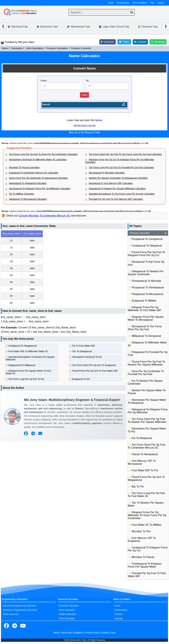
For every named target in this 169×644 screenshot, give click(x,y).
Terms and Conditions (72, 633)
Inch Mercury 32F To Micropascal (142, 462)
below (99, 120)
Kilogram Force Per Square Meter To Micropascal (146, 318)
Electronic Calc (47, 27)
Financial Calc (148, 27)
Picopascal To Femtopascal (148, 287)
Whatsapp (158, 42)
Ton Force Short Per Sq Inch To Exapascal (94, 365)
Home (5, 48)
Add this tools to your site (84, 125)
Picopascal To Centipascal (147, 239)
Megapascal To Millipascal (22, 365)
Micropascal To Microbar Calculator (107, 173)
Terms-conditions (140, 3)
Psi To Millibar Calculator (22, 194)
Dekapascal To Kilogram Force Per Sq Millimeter (148, 411)
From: (44, 81)
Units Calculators (34, 48)
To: (88, 81)
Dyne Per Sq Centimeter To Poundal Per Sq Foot (146, 373)
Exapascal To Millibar (144, 301)
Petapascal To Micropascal (147, 294)
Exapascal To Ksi (81, 379)
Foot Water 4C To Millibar (147, 525)
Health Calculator (68, 614)
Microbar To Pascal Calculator (24, 167)
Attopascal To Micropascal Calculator (28, 199)
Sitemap (119, 618)
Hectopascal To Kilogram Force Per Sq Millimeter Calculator (40, 189)
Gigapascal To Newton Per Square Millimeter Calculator (117, 189)
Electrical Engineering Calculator (20, 606)
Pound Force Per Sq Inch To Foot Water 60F (95, 371)
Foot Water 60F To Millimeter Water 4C (28, 351)
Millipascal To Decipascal (146, 336)
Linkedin (140, 42)
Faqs (113, 633)
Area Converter (11, 614)
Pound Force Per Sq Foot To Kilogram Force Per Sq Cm (146, 254)
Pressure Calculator (148, 233)
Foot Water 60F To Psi (145, 470)
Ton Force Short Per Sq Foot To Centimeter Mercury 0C (147, 446)
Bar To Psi (138, 487)
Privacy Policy (92, 633)
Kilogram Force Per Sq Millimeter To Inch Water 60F (144, 309)
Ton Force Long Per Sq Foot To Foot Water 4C (146, 495)
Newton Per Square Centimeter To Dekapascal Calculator (118, 178)
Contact (161, 3)
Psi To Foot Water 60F (84, 346)
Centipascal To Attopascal (147, 246)
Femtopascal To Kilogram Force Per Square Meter (145, 565)
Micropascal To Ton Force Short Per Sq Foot (145, 328)
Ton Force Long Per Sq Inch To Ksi (26, 379)
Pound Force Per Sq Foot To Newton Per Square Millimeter (146, 363)
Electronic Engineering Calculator (20, 610)
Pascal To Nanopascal (145, 454)
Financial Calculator (69, 606)
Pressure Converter (81, 48)
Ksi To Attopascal (142, 438)
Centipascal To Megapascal (23, 346)
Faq (152, 3)
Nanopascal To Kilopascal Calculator (28, 183)
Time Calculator (67, 618)
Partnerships (121, 610)
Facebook (107, 42)
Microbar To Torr (141, 531)
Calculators (17, 48)
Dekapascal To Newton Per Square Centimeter (146, 273)
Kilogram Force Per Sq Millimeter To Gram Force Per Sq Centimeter (147, 515)
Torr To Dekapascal (82, 351)
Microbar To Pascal (143, 557)
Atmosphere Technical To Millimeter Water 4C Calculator (38, 160)
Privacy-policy (123, 3)
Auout (117, 606)
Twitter (124, 42)
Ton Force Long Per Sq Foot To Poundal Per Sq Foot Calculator (121, 167)
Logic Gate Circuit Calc (114, 27)
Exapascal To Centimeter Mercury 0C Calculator (34, 173)
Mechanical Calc (78, 27)
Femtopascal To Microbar (146, 281)
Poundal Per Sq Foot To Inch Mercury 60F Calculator (116, 199)
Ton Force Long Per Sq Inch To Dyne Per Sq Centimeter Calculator (43, 154)
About (111, 3)
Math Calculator (67, 610)
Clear (84, 95)
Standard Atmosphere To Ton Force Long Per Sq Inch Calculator (122, 194)
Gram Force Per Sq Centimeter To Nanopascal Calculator (39, 178)
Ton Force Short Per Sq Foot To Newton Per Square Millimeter (147, 420)
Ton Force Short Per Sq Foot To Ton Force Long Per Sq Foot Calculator (125, 154)
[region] (63, 268)
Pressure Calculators (57, 48)
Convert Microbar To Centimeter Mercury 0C (45, 216)
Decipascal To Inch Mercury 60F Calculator (111, 183)
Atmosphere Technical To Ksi (87, 357)
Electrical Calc (18, 27)
